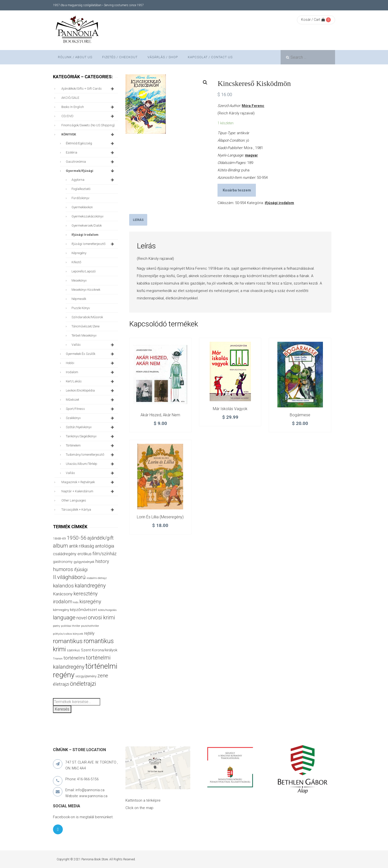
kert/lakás (91, 381)
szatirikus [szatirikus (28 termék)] (73, 650)
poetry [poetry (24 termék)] (57, 626)
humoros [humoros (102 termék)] (63, 569)
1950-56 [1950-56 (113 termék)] (77, 538)
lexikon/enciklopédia (91, 391)
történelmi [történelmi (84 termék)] (74, 658)
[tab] (138, 220)
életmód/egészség (91, 143)
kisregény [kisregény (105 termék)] (90, 602)
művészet (91, 400)
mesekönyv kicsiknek (86, 290)
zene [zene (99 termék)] (103, 676)
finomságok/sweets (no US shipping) (88, 125)
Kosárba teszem (237, 190)
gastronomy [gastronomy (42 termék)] (63, 562)
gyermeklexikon (82, 207)
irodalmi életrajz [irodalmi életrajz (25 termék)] (97, 578)
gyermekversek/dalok (87, 225)
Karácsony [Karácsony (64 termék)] (63, 594)
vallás (94, 345)
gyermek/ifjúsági (91, 171)
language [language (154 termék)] (64, 618)
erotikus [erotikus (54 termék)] (85, 554)
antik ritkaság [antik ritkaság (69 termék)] (82, 546)
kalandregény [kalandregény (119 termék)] (90, 586)
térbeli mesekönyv (84, 335)
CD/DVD (88, 116)
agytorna (94, 180)
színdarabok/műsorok (87, 317)
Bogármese (300, 415)
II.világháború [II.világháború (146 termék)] (69, 577)
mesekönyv (79, 280)
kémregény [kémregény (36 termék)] (61, 610)
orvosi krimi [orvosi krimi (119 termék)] (101, 618)
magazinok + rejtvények (88, 482)
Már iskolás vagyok (230, 409)
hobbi (91, 363)
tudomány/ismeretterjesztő (91, 455)
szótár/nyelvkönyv (91, 427)
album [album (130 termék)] (61, 546)
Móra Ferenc (253, 106)
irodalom (91, 372)
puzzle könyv (81, 308)
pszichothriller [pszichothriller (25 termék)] (90, 626)
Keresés (62, 709)
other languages (74, 500)
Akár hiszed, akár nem (160, 415)
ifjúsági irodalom (279, 203)
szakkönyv (91, 418)
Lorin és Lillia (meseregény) (160, 517)
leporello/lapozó (84, 271)
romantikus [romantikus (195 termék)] (68, 641)
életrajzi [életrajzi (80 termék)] (61, 684)
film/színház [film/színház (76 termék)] (105, 554)
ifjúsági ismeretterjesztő (94, 244)
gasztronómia (91, 162)
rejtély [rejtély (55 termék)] (89, 633)
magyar (251, 155)
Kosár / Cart (313, 20)
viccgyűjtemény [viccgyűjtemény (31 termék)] (86, 676)
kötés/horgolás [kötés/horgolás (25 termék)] (107, 610)
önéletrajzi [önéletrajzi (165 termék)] (83, 684)
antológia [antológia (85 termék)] (105, 546)
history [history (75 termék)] (102, 561)
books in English (88, 107)
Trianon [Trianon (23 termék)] (58, 659)
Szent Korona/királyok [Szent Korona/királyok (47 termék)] (99, 650)
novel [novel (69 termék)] (82, 618)
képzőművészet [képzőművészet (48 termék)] (84, 610)
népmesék (79, 299)
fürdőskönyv (80, 198)
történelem (91, 446)
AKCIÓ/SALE (70, 98)
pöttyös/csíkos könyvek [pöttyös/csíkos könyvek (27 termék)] (68, 634)
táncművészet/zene (85, 326)
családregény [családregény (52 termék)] (65, 554)
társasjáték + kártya (88, 510)
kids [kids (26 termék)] (76, 602)
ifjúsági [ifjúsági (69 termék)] (81, 569)
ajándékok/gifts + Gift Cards (88, 89)
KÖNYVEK (88, 134)
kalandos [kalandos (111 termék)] (63, 586)
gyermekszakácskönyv (87, 216)
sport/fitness (91, 409)
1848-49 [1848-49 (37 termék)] (59, 538)
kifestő (76, 262)
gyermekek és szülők (91, 354)
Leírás (138, 220)
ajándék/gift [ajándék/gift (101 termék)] (100, 538)
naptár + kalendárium (88, 491)
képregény (79, 253)
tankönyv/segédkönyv (91, 436)
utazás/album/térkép (91, 464)
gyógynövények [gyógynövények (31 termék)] (84, 562)
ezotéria (91, 153)
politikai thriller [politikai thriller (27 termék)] (71, 626)
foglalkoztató (81, 189)
